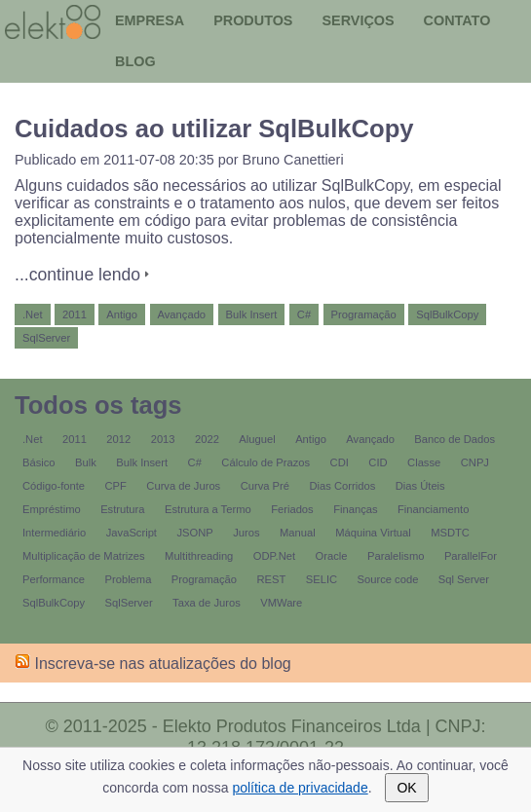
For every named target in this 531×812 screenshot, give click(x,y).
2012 (118, 439)
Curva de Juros (183, 486)
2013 (163, 439)
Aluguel (257, 439)
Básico (39, 462)
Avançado (182, 314)
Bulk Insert (252, 314)
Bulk (86, 462)
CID (378, 462)
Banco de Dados (455, 439)
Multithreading (199, 556)
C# (304, 314)
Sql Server (464, 579)
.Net (33, 314)
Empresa (150, 20)
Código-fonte (54, 486)
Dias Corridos (343, 486)
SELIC (322, 579)
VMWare (281, 603)
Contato (457, 20)
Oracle (332, 556)
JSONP (194, 533)
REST (271, 579)
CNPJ (475, 462)
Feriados (292, 509)
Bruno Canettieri (293, 160)
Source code (388, 579)
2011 (75, 314)
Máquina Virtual (373, 533)
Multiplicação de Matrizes (84, 556)
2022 (207, 439)
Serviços (358, 20)
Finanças (355, 509)
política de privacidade (300, 788)
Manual (298, 533)
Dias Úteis (420, 486)
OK (406, 788)
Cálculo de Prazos (265, 462)
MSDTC (450, 533)
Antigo (122, 314)
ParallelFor (471, 556)
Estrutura (122, 509)
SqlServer (46, 338)
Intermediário (54, 533)
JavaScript (132, 533)
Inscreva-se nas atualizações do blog (153, 664)
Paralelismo (396, 556)
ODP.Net (274, 556)
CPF (116, 486)
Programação (364, 314)
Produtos (253, 20)
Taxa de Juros (207, 603)
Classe (424, 462)
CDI (340, 462)
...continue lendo (77, 275)
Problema (129, 579)
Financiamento (433, 509)
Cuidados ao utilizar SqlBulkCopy (214, 129)
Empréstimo (52, 509)
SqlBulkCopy (447, 314)
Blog (135, 61)
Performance (54, 579)
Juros (246, 533)
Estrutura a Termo (208, 509)
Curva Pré (265, 486)
